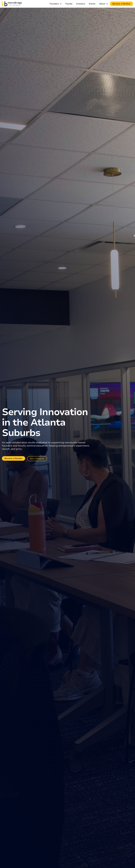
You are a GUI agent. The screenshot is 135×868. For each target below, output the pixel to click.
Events (92, 4)
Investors (81, 4)
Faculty (69, 4)
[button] (56, 4)
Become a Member (121, 4)
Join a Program (37, 459)
